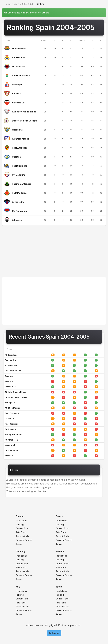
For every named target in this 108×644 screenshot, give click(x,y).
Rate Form (21, 532)
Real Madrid (18, 57)
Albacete (17, 220)
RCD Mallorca (19, 193)
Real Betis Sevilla (21, 76)
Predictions (21, 521)
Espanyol (17, 85)
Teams (19, 544)
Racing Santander (22, 184)
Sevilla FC (17, 94)
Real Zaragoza (20, 148)
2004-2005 (28, 4)
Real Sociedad (20, 166)
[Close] (103, 12)
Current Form (22, 528)
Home (8, 4)
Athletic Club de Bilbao (24, 112)
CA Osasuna (19, 175)
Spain (16, 4)
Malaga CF (18, 130)
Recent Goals (22, 536)
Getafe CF (17, 157)
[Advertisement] (54, 251)
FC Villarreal (18, 67)
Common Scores (24, 540)
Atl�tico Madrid (21, 139)
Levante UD (18, 202)
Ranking (20, 525)
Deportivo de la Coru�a (25, 121)
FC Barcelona (19, 48)
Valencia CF (18, 103)
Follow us (54, 633)
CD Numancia (19, 211)
